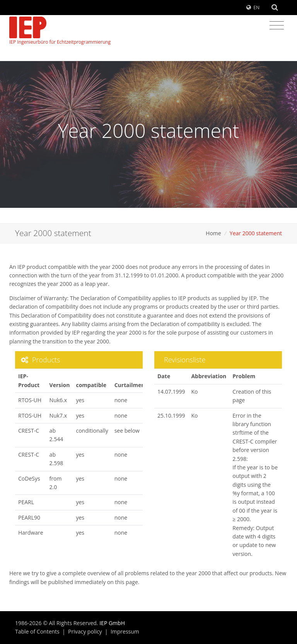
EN (256, 8)
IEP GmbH (112, 623)
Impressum (125, 631)
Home (213, 233)
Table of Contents (37, 631)
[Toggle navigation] (277, 25)
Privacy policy (85, 631)
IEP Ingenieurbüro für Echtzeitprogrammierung (60, 31)
